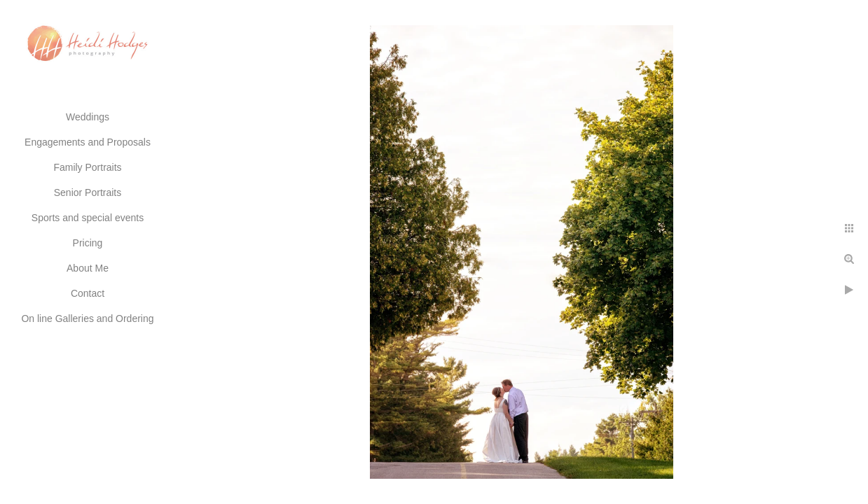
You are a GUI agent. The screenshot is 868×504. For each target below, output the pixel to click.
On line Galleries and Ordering (87, 318)
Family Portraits (87, 167)
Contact (88, 293)
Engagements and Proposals (88, 142)
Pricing (88, 243)
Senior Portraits (88, 192)
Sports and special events (88, 218)
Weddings (88, 117)
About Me (88, 268)
